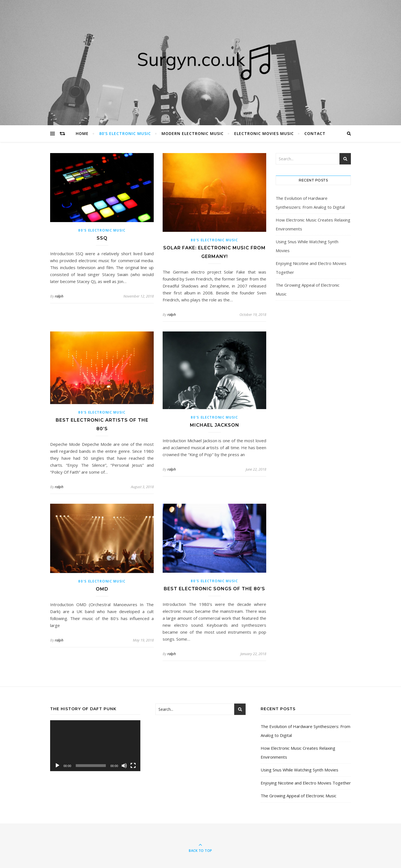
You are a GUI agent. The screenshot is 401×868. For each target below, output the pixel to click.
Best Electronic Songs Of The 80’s (214, 589)
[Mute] (124, 766)
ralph (59, 296)
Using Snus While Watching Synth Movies (299, 770)
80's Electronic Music (102, 230)
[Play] (57, 766)
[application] (95, 746)
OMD (102, 589)
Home (82, 133)
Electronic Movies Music (264, 133)
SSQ (102, 238)
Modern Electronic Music (193, 133)
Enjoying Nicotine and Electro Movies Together (306, 783)
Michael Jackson (215, 425)
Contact (315, 133)
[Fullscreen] (133, 766)
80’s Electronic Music (125, 133)
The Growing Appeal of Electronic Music (299, 796)
